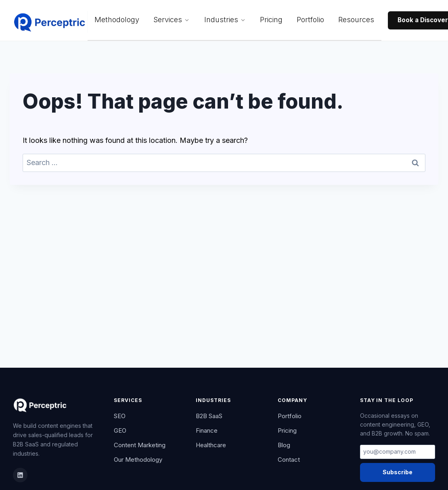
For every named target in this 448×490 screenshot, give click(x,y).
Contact (289, 460)
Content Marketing (140, 445)
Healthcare (211, 445)
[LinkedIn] (20, 475)
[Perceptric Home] (50, 21)
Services (172, 20)
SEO (120, 416)
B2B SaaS (209, 416)
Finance (207, 430)
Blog (284, 445)
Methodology (117, 20)
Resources (356, 20)
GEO (120, 430)
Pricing (271, 20)
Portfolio (310, 20)
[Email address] (398, 452)
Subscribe (398, 472)
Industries (225, 20)
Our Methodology (138, 460)
